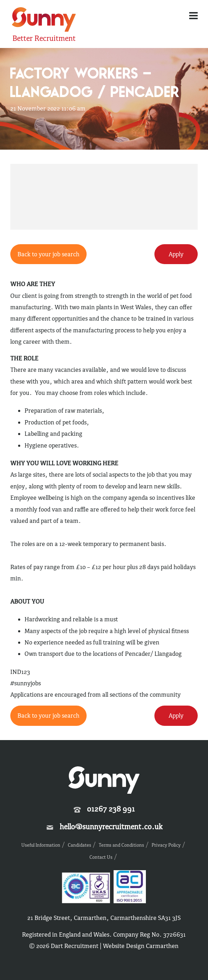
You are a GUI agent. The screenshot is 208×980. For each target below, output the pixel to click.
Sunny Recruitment (44, 20)
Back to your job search (48, 254)
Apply (176, 254)
